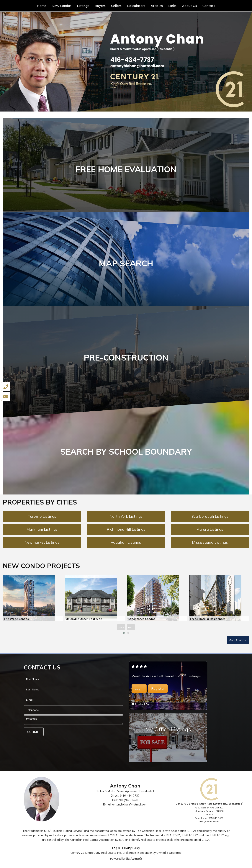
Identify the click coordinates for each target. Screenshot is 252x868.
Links (172, 6)
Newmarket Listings (42, 543)
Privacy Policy (131, 849)
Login (139, 690)
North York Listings (126, 517)
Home (42, 6)
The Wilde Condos (16, 620)
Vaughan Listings (126, 543)
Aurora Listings (210, 530)
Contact (209, 6)
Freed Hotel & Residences (208, 620)
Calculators (136, 6)
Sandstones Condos (141, 620)
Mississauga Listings (210, 543)
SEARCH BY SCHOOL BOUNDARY (126, 453)
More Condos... (238, 641)
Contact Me (143, 705)
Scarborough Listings (210, 517)
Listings (83, 6)
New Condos (62, 6)
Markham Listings (42, 530)
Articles (157, 6)
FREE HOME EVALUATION (126, 169)
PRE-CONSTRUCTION (126, 358)
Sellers (116, 6)
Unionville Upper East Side (84, 620)
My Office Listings (168, 730)
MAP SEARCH (126, 264)
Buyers (100, 6)
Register (158, 690)
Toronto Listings (42, 517)
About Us (189, 6)
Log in (116, 849)
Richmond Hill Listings (126, 530)
